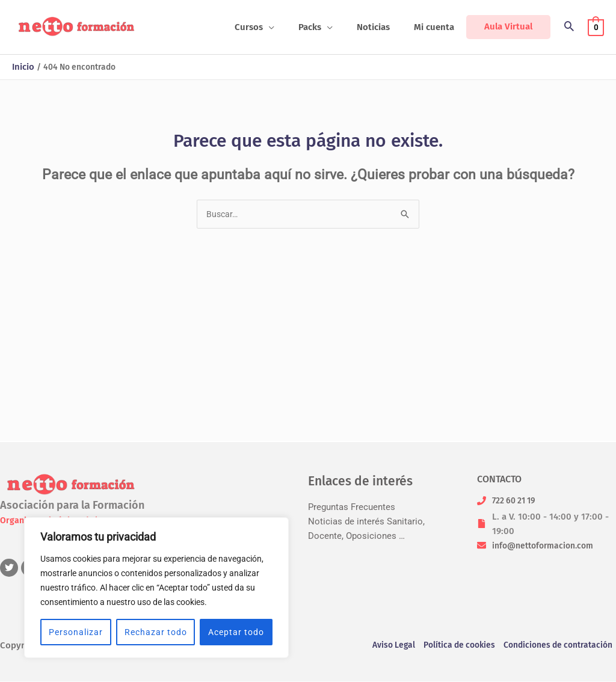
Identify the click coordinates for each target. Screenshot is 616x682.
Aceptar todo (236, 632)
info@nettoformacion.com (547, 545)
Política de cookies (451, 646)
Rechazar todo (156, 632)
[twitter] (11, 568)
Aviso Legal (380, 646)
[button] (290, 27)
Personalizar (76, 632)
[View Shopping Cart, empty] (596, 27)
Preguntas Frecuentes (352, 507)
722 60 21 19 (517, 500)
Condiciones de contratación (557, 646)
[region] (156, 588)
